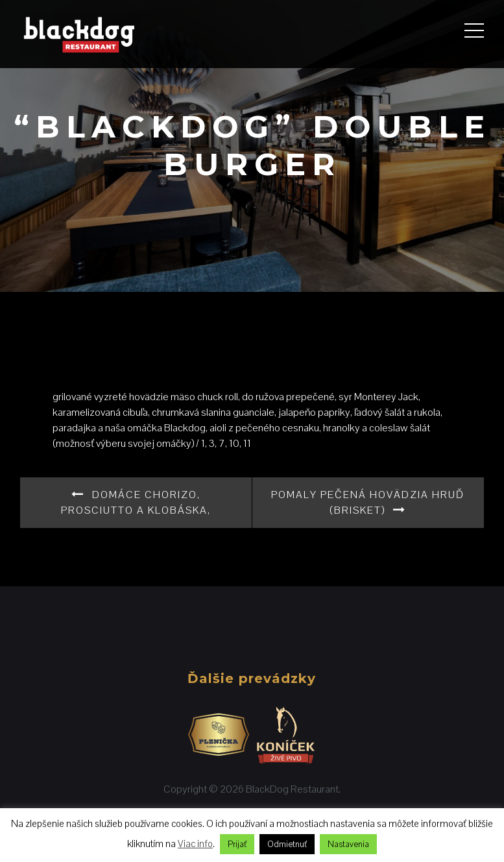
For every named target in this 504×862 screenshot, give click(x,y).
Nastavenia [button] (348, 844)
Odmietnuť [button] (287, 844)
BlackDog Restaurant (292, 789)
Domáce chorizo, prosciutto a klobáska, (136, 502)
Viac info (195, 844)
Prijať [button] (237, 844)
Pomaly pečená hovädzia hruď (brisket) (368, 502)
